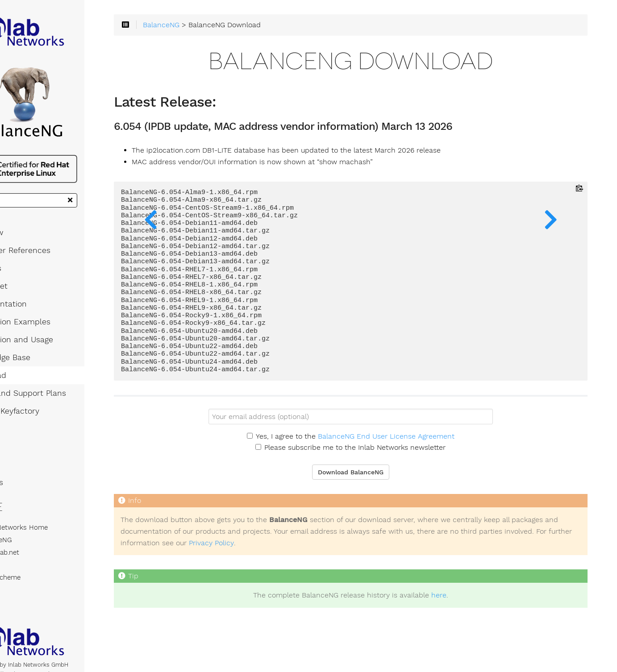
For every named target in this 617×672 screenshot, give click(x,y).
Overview (24, 249)
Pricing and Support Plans (56, 409)
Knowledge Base (38, 373)
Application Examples (48, 338)
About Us (24, 498)
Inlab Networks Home (46, 543)
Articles (21, 481)
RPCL (20, 581)
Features (23, 284)
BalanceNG (29, 556)
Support (22, 463)
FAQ (15, 445)
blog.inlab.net (32, 568)
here (464, 602)
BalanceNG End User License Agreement (411, 444)
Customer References (48, 266)
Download (26, 391)
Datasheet (26, 302)
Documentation (36, 320)
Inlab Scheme (33, 593)
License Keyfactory (42, 427)
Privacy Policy (411, 550)
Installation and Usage (49, 356)
